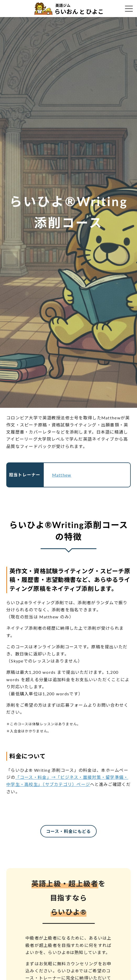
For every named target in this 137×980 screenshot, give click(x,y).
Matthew (62, 475)
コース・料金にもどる (69, 831)
